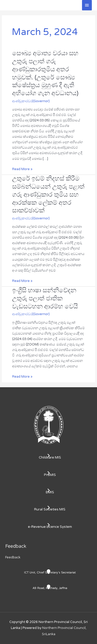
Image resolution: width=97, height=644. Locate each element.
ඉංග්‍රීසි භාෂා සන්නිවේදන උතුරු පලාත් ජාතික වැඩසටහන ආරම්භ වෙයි (45, 298)
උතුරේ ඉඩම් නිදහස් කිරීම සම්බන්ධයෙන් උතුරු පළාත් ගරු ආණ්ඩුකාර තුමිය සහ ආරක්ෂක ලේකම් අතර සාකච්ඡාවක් (48, 195)
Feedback (13, 557)
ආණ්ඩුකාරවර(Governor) (31, 101)
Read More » (22, 169)
